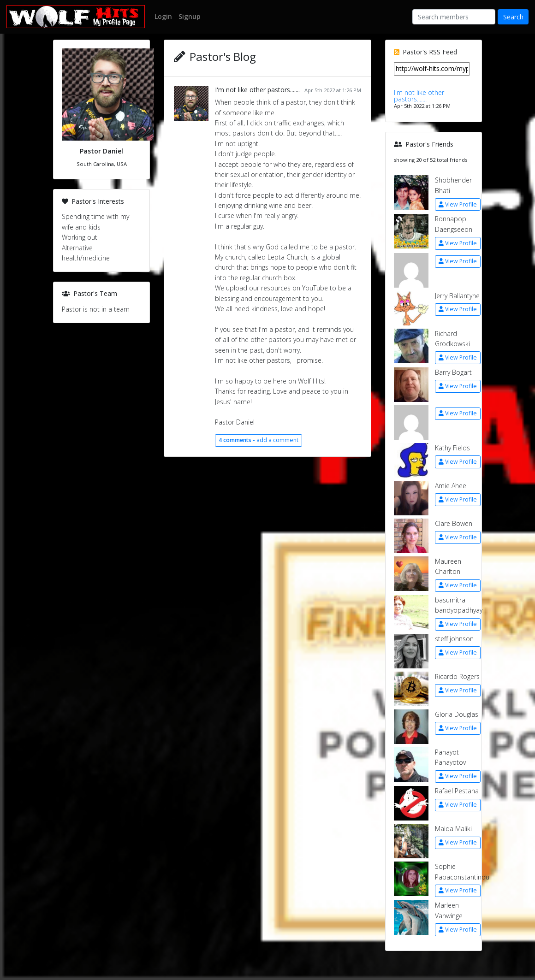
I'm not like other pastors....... (257, 90)
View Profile (458, 204)
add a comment (259, 440)
